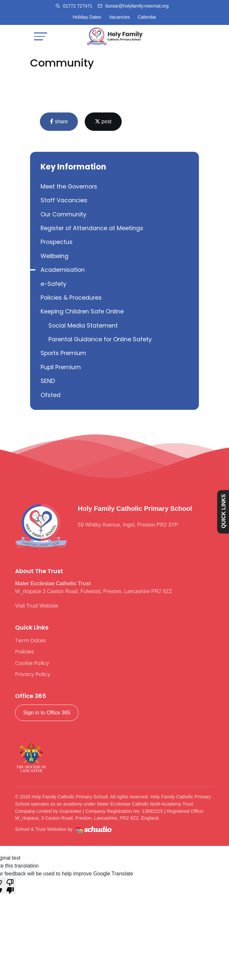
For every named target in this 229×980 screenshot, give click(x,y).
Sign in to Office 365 (47, 713)
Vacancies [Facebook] (119, 17)
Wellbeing (54, 256)
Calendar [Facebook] (147, 17)
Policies (25, 652)
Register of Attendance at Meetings (92, 228)
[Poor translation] (10, 886)
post (103, 121)
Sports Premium (63, 353)
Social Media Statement (83, 326)
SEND (48, 381)
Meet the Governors (69, 187)
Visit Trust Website (37, 606)
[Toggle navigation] (41, 36)
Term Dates (30, 640)
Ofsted (51, 395)
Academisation (63, 270)
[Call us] (74, 6)
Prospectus (57, 242)
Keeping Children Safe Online (82, 311)
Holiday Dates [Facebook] (87, 17)
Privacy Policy (33, 674)
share (59, 121)
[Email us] (133, 6)
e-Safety (53, 284)
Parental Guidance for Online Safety (100, 339)
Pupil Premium (61, 367)
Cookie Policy (32, 663)
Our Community (63, 214)
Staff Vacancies (64, 200)
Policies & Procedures (71, 298)
